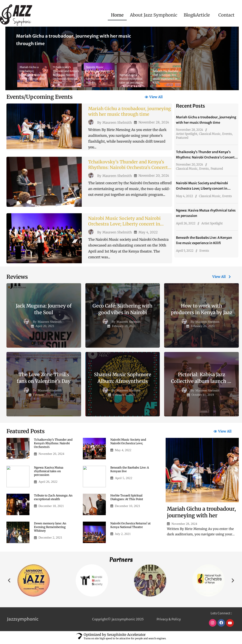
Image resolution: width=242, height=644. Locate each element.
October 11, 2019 (203, 397)
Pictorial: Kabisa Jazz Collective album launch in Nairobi (202, 383)
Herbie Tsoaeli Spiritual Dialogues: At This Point (128, 500)
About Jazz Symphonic (154, 15)
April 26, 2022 (186, 223)
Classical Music (210, 134)
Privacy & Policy (169, 622)
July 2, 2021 (123, 537)
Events (227, 134)
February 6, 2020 (124, 397)
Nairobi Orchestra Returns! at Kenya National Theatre (130, 528)
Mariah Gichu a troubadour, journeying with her (201, 515)
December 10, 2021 (128, 509)
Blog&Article (197, 15)
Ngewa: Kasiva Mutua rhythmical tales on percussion (50, 474)
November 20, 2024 (154, 178)
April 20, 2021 (45, 328)
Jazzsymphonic (23, 622)
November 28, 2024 (154, 124)
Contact (226, 15)
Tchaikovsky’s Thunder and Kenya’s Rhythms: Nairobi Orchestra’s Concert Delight (129, 170)
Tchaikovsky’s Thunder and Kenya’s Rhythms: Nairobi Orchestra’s (54, 446)
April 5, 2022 (185, 251)
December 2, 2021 (50, 541)
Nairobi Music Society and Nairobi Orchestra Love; (129, 444)
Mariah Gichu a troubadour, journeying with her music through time (129, 115)
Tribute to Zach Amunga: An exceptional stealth (54, 500)
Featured (182, 138)
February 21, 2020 (45, 397)
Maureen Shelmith (117, 124)
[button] (198, 15)
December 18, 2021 (51, 509)
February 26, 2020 (203, 328)
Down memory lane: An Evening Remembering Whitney (51, 530)
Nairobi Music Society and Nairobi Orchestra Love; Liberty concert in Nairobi (127, 226)
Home (117, 15)
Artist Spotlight (187, 134)
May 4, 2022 (148, 235)
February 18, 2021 (124, 328)
